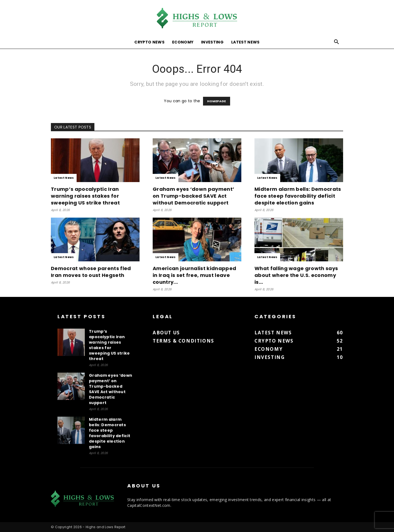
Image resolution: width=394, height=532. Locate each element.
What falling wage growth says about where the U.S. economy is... (296, 275)
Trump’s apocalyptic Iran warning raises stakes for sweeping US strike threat (85, 196)
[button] (337, 43)
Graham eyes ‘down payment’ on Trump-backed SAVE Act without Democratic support (193, 196)
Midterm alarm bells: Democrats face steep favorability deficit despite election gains (298, 196)
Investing (212, 42)
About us (166, 333)
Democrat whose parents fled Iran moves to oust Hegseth (91, 272)
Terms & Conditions (183, 341)
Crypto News (149, 42)
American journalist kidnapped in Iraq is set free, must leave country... (194, 275)
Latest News (245, 42)
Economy (183, 42)
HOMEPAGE (217, 101)
